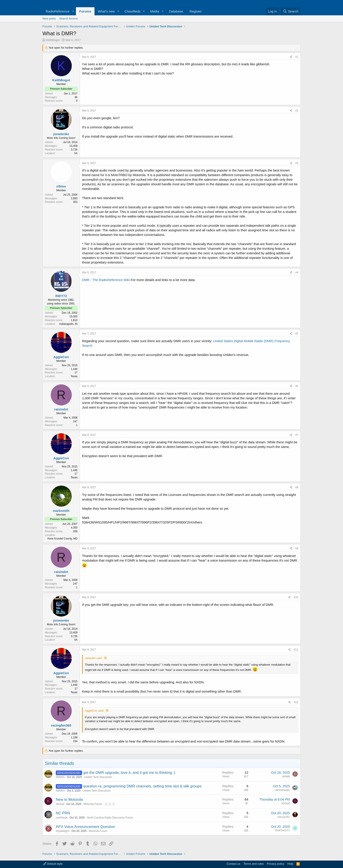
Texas (74, 376)
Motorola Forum (93, 804)
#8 (297, 487)
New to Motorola (69, 800)
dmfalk (286, 776)
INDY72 (61, 296)
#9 (297, 548)
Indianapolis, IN (68, 324)
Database (176, 11)
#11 (296, 650)
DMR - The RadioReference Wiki (106, 280)
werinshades (283, 790)
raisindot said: (94, 658)
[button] (73, 11)
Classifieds (132, 11)
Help (290, 864)
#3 (297, 163)
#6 (297, 386)
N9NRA (60, 777)
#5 (297, 334)
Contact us (233, 864)
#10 (296, 597)
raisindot (61, 409)
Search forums (69, 19)
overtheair (62, 818)
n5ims (61, 186)
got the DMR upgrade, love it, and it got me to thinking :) (129, 773)
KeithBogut (53, 40)
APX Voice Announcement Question (85, 827)
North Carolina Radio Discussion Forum (110, 818)
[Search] (291, 11)
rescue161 (284, 817)
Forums (85, 11)
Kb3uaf (60, 804)
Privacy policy (276, 864)
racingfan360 (61, 725)
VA (76, 153)
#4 (297, 272)
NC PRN (63, 813)
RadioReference (58, 11)
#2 (297, 111)
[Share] (291, 57)
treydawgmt (63, 831)
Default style (53, 864)
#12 (296, 702)
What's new (106, 11)
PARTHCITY (283, 831)
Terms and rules (254, 864)
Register (196, 11)
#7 (297, 435)
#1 (297, 57)
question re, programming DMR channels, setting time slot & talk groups (142, 786)
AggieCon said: (94, 711)
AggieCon (61, 357)
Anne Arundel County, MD (62, 539)
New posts (49, 19)
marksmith (61, 511)
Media (155, 11)
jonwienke (61, 134)
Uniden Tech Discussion (98, 777)
